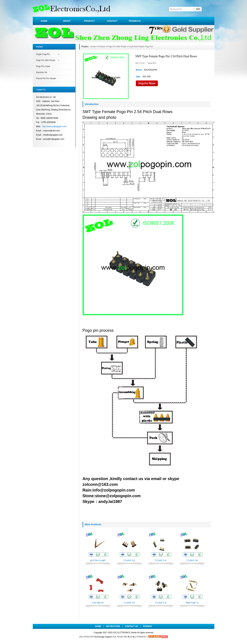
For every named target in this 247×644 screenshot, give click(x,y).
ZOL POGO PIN (86, 637)
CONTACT (112, 21)
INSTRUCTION (113, 626)
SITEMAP (147, 626)
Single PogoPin (43, 54)
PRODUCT (89, 21)
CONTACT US (131, 626)
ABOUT (67, 21)
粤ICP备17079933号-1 (138, 637)
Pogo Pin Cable (43, 66)
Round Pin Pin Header (46, 78)
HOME (44, 21)
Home (93, 47)
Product (102, 47)
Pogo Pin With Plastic (46, 60)
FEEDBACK (135, 21)
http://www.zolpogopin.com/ (54, 126)
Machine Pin (42, 72)
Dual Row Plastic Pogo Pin (141, 47)
